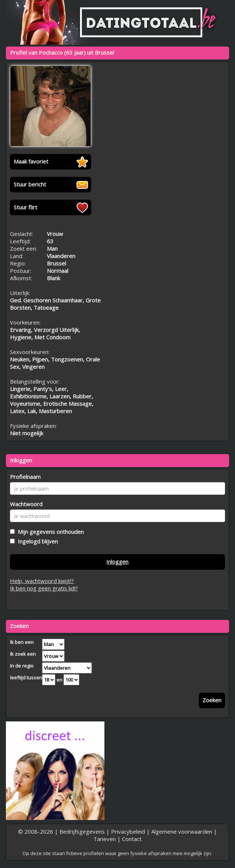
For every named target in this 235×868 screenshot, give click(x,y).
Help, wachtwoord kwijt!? (42, 581)
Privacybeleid (128, 831)
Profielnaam (25, 477)
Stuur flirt (25, 207)
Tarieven (105, 839)
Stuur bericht (30, 184)
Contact (132, 839)
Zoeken (212, 700)
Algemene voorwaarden (182, 831)
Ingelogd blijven (36, 541)
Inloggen (117, 562)
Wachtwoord (26, 504)
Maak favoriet (31, 161)
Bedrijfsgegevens (82, 831)
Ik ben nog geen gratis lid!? (44, 588)
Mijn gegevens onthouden (49, 532)
